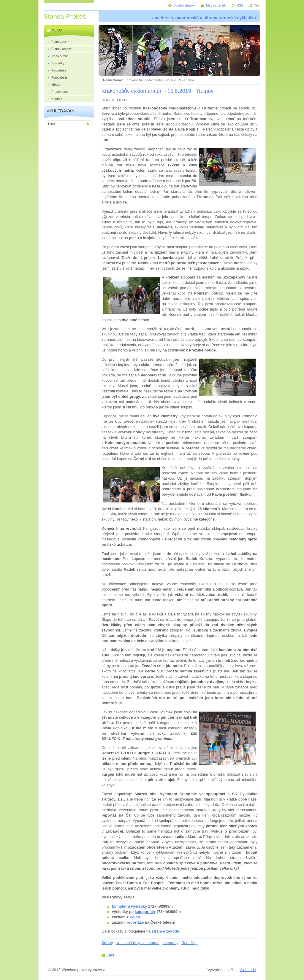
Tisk (257, 5)
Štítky (107, 943)
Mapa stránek (216, 5)
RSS (240, 5)
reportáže (135, 922)
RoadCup (189, 943)
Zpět (110, 955)
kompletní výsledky (129, 906)
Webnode (248, 970)
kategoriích (145, 912)
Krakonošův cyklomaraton (138, 943)
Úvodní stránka (112, 80)
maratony (170, 943)
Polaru (136, 917)
